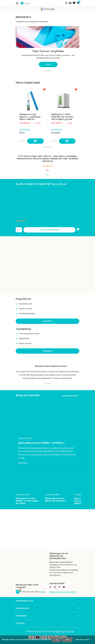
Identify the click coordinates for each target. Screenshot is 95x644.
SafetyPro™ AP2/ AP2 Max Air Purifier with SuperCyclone (62, 117)
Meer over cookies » (83, 640)
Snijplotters (47, 62)
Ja (56, 640)
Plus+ (64, 632)
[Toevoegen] (35, 141)
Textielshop (47, 351)
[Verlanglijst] (74, 3)
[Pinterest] (59, 587)
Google (52, 9)
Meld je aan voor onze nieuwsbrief (63, 592)
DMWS (57, 632)
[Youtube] (64, 587)
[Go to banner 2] (47, 45)
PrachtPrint (47, 321)
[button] (45, 71)
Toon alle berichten (69, 396)
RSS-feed (70, 632)
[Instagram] (55, 587)
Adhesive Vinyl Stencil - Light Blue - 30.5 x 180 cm (31, 117)
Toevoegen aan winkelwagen (49, 230)
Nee (67, 640)
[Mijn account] (70, 3)
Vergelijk (36, 123)
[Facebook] (50, 587)
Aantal (19, 230)
